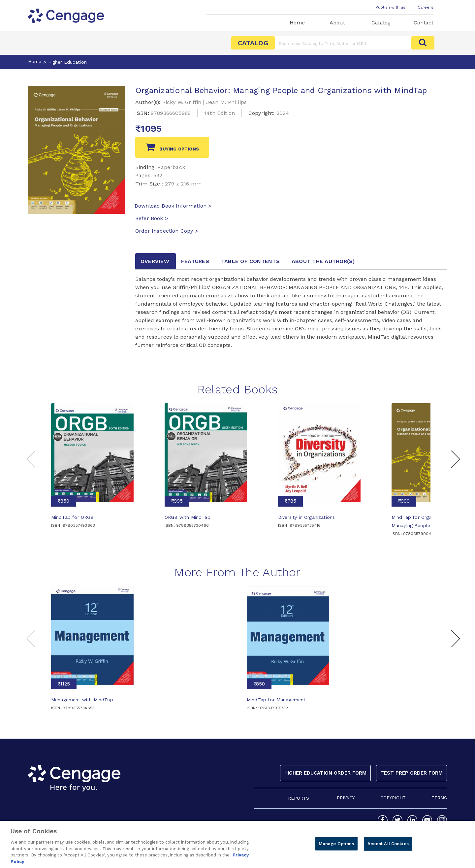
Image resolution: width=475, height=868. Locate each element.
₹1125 (64, 684)
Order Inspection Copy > (167, 231)
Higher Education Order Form (325, 773)
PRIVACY (346, 798)
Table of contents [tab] (250, 261)
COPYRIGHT (393, 798)
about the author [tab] (323, 261)
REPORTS (299, 798)
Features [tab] (195, 261)
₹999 (404, 501)
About (337, 23)
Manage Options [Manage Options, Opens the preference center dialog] (336, 847)
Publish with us (391, 7)
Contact (424, 23)
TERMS (439, 798)
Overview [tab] (155, 261)
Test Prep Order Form (412, 773)
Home (297, 23)
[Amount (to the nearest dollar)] (343, 43)
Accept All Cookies (388, 847)
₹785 (290, 501)
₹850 (63, 501)
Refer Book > (152, 218)
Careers (426, 7)
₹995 (177, 501)
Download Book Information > (173, 206)
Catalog (381, 23)
